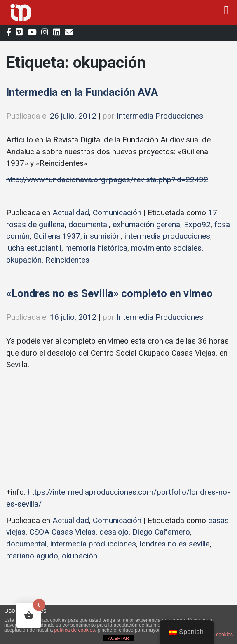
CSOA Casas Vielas (62, 532)
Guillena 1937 (57, 236)
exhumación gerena (146, 224)
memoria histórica (96, 248)
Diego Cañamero (161, 532)
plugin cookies (217, 635)
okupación (24, 260)
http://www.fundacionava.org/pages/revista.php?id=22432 (107, 180)
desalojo (114, 532)
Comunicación (117, 213)
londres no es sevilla (175, 544)
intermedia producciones (167, 236)
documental (89, 224)
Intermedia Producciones (160, 116)
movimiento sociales (166, 248)
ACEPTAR (118, 638)
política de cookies (74, 630)
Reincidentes (67, 260)
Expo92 (197, 224)
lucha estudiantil (34, 248)
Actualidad (71, 213)
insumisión (102, 236)
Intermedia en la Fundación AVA (82, 92)
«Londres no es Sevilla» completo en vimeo (109, 293)
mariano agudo (32, 556)
